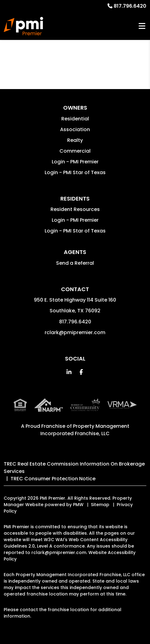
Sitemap (100, 505)
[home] (23, 26)
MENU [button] (142, 26)
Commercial (75, 151)
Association (75, 129)
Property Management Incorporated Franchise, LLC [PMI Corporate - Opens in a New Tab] (85, 430)
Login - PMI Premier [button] (75, 162)
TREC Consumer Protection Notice (53, 479)
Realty (75, 140)
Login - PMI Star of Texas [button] (75, 172)
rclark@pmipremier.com (75, 332)
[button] (69, 372)
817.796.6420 (130, 6)
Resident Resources (75, 209)
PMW (78, 505)
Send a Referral (75, 263)
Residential (75, 119)
